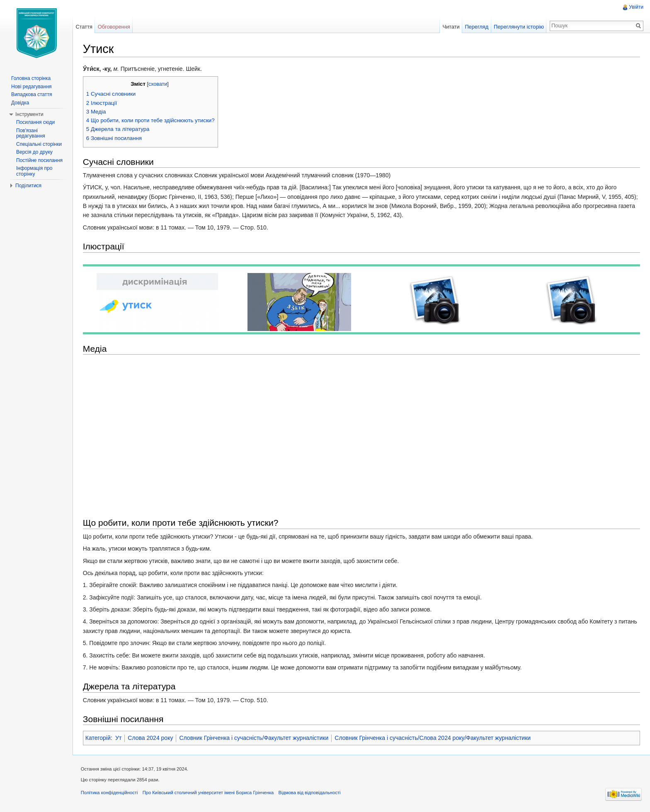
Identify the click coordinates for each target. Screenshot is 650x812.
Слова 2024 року (151, 738)
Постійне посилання (39, 160)
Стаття (84, 27)
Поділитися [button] (28, 186)
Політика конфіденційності (110, 793)
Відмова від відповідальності (310, 793)
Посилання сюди (35, 122)
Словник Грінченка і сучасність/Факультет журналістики (255, 738)
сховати (158, 84)
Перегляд (477, 27)
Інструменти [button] (29, 114)
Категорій (98, 738)
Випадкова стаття (32, 94)
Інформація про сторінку (34, 171)
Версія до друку (34, 152)
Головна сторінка (31, 78)
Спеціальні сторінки (39, 144)
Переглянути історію (519, 27)
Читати (451, 27)
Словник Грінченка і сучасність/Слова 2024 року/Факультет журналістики (433, 738)
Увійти (636, 7)
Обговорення (114, 27)
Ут (119, 738)
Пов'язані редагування (31, 133)
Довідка (20, 103)
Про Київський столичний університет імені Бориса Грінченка (209, 793)
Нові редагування (32, 87)
